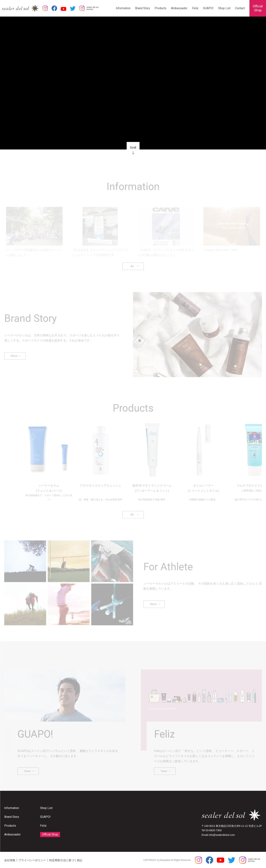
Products (161, 8)
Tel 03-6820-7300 (212, 830)
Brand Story (143, 8)
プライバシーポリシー (32, 860)
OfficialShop (258, 8)
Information (123, 8)
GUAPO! (208, 8)
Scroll (133, 147)
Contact (240, 8)
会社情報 (10, 860)
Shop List (224, 8)
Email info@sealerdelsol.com (218, 835)
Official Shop (50, 834)
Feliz (195, 8)
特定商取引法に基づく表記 (66, 860)
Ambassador (179, 8)
